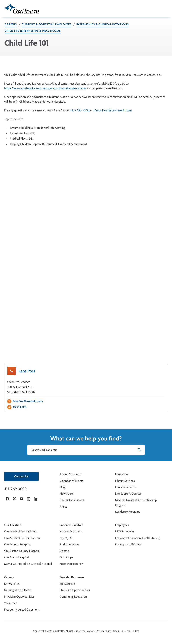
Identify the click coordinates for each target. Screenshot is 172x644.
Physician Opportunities (19, 597)
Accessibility (132, 631)
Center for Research (72, 500)
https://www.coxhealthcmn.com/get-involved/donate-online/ (45, 88)
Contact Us (21, 476)
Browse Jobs (12, 584)
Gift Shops (66, 557)
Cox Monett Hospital (17, 544)
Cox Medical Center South (21, 531)
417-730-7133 (80, 110)
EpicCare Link (68, 584)
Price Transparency (71, 564)
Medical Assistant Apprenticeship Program (136, 503)
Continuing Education (73, 597)
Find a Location (69, 544)
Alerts (63, 507)
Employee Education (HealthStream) (138, 538)
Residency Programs (128, 512)
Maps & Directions (71, 531)
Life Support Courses (128, 494)
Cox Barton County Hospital (22, 551)
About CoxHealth (71, 474)
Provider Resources (72, 577)
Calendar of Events (72, 481)
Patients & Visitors (72, 525)
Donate (64, 551)
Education (121, 474)
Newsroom (67, 494)
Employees (122, 525)
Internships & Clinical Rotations (103, 24)
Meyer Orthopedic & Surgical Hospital (28, 564)
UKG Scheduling (125, 531)
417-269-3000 (15, 489)
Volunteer (10, 603)
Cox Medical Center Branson (22, 538)
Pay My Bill (66, 538)
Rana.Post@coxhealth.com (113, 110)
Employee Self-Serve (128, 544)
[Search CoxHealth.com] (86, 450)
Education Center (126, 487)
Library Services (125, 481)
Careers (11, 24)
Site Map (118, 631)
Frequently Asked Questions (22, 610)
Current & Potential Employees (47, 24)
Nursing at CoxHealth (18, 590)
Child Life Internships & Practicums (33, 31)
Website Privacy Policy (99, 631)
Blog (62, 487)
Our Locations (13, 525)
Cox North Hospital (16, 557)
